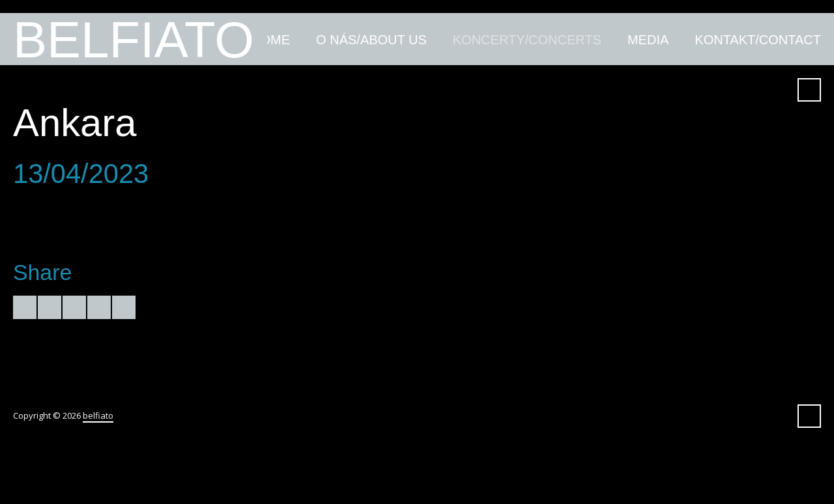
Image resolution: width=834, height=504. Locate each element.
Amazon (660, 90)
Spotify (754, 90)
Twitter (613, 90)
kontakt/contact (758, 40)
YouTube (683, 90)
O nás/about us (371, 40)
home (270, 40)
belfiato (134, 39)
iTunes (707, 90)
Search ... (809, 90)
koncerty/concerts (527, 40)
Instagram (777, 90)
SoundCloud (730, 90)
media (648, 40)
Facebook (637, 90)
